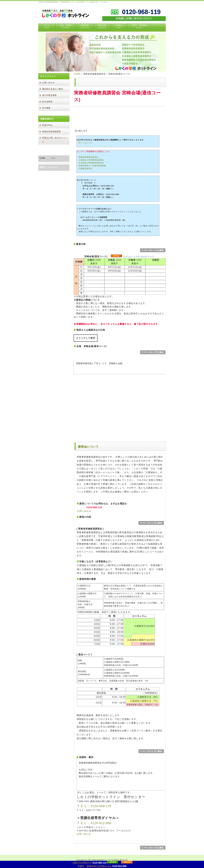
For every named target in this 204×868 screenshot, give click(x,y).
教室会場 (102, 26)
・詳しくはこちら (84, 143)
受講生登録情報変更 (51, 132)
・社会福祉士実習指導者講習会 (90, 163)
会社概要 (46, 108)
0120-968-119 (99, 863)
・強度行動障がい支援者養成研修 (91, 166)
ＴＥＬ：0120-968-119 (94, 806)
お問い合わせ (84, 511)
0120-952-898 (119, 866)
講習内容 (85, 26)
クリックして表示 (86, 338)
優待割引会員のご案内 (53, 89)
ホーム (47, 26)
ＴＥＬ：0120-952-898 (94, 823)
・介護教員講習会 (84, 168)
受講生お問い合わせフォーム (55, 140)
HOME (77, 74)
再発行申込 (47, 125)
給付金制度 (47, 102)
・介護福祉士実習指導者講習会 (90, 160)
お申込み (119, 26)
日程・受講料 (66, 26)
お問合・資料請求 (139, 26)
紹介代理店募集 (49, 95)
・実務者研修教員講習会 (87, 157)
